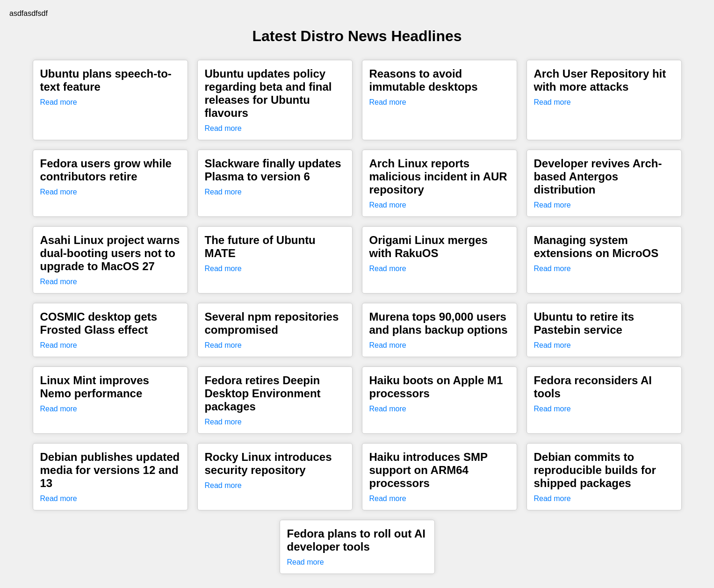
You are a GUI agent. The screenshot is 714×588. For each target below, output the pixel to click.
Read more (59, 102)
